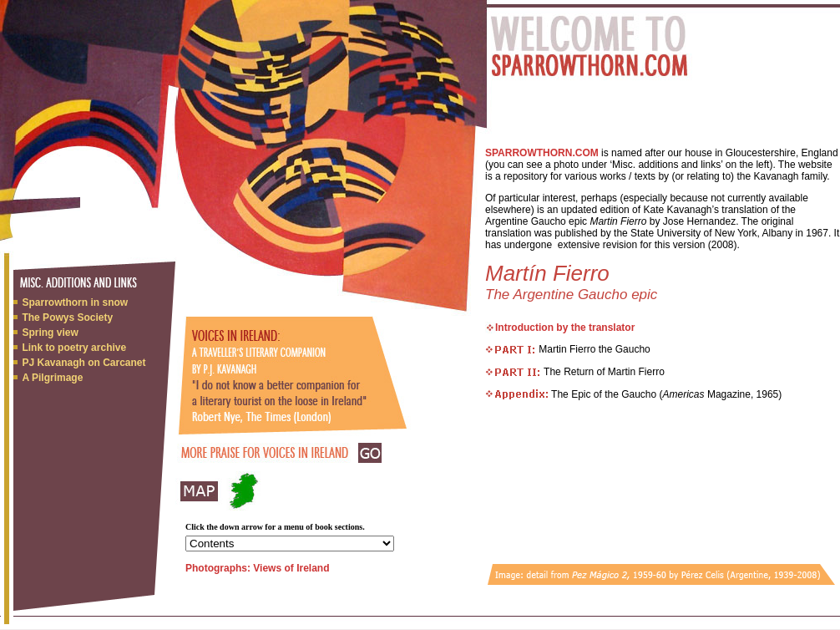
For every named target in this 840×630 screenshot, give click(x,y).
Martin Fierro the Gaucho (568, 349)
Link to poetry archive (74, 348)
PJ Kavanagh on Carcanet (83, 363)
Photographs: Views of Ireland (257, 568)
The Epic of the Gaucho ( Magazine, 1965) (665, 394)
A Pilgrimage (52, 378)
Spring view (50, 333)
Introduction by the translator (565, 328)
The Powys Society (67, 318)
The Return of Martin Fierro (575, 372)
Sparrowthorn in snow (75, 302)
